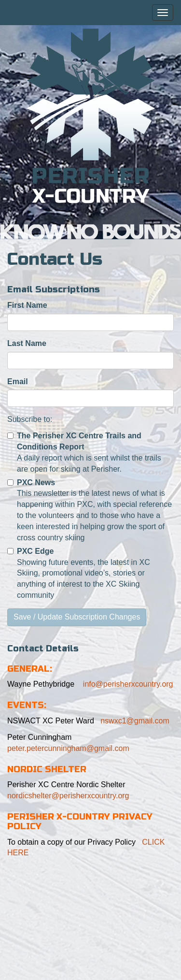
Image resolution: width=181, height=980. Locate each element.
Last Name (27, 343)
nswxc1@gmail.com (135, 721)
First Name (27, 305)
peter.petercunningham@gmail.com (68, 748)
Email (18, 382)
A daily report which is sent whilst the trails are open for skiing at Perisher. (84, 452)
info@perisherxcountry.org (127, 684)
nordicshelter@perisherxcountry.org (68, 796)
